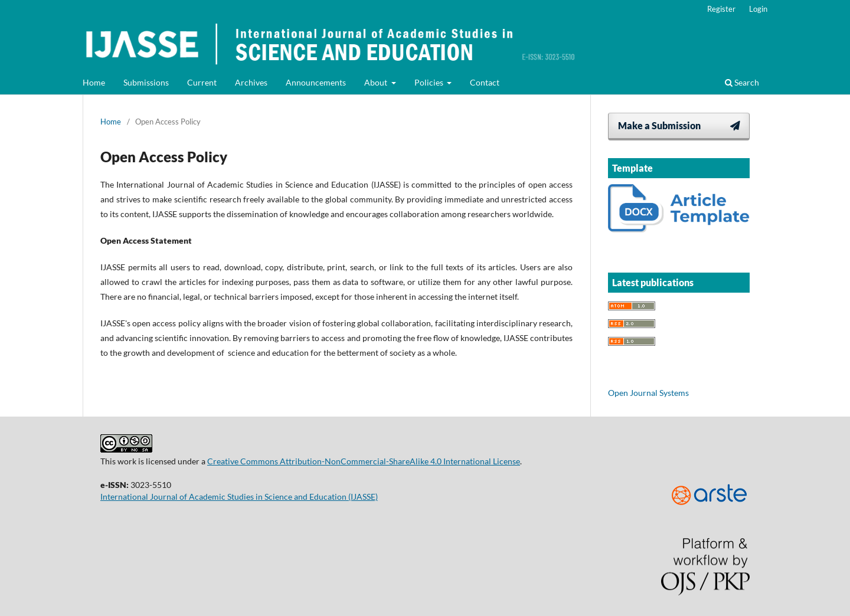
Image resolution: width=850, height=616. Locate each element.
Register (721, 9)
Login (758, 9)
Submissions (146, 82)
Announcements (316, 82)
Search (742, 82)
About (377, 82)
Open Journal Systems (648, 393)
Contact (485, 82)
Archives (251, 82)
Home (94, 82)
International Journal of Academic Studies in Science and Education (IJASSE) (239, 497)
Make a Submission (659, 125)
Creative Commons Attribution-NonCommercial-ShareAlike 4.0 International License (364, 461)
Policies (430, 82)
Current (202, 82)
